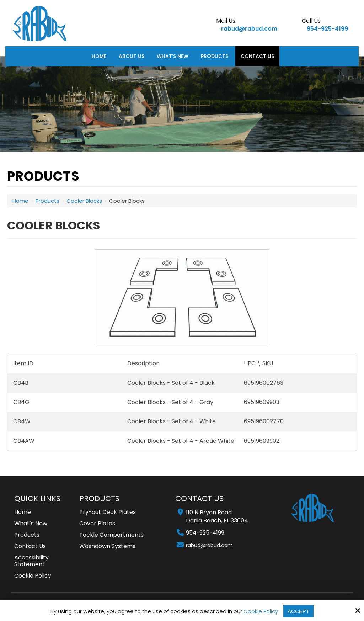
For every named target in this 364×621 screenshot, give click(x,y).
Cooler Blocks (84, 201)
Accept (298, 611)
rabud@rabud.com (249, 29)
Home (20, 201)
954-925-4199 (327, 29)
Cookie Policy (261, 611)
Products (47, 201)
